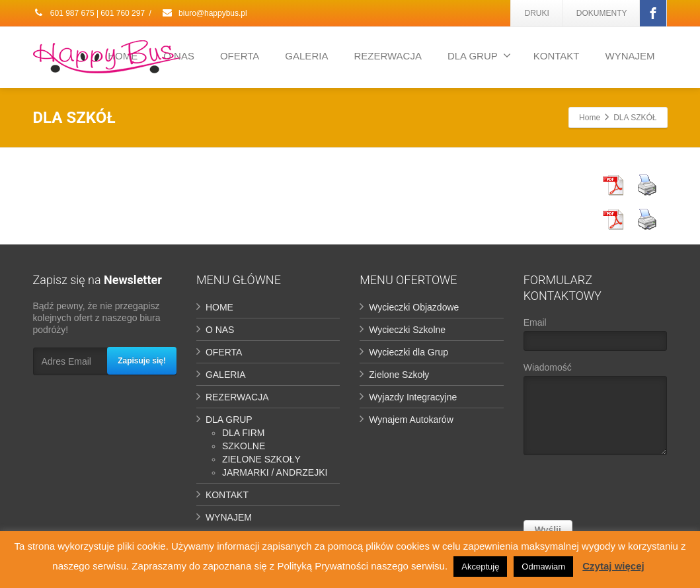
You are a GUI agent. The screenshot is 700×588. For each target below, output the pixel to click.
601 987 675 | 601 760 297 (89, 13)
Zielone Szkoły (399, 375)
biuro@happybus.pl (204, 13)
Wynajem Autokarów (411, 420)
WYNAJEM (630, 56)
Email (595, 337)
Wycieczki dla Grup (408, 352)
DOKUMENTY (602, 13)
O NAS (220, 330)
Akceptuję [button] (480, 567)
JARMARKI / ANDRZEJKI (275, 472)
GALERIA (306, 56)
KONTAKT (557, 56)
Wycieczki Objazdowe (414, 307)
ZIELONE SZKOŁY (261, 459)
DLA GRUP (479, 55)
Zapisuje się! (142, 361)
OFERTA (240, 56)
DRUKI (536, 13)
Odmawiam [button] (543, 567)
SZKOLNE (244, 446)
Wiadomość (595, 412)
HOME (219, 307)
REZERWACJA (388, 56)
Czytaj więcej (613, 566)
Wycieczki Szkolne (407, 330)
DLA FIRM (244, 433)
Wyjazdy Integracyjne (413, 397)
